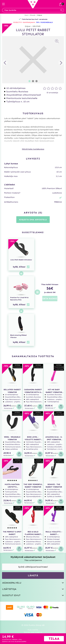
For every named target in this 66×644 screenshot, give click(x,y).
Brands (33, 15)
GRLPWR (37, 26)
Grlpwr (40, 15)
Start (27, 15)
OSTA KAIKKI (50, 299)
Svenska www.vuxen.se (33, 632)
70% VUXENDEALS (44, 22)
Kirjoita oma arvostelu (33, 220)
